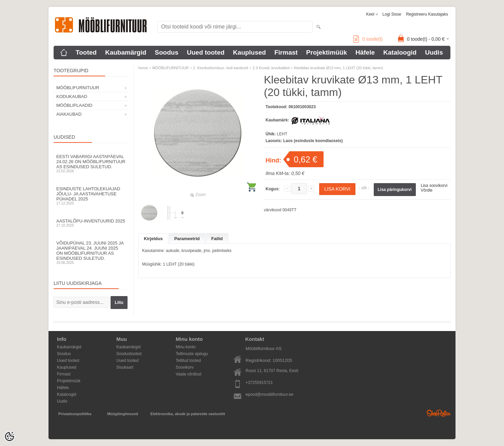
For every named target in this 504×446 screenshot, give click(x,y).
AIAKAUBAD (69, 114)
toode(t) (368, 39)
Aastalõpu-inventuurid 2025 (91, 223)
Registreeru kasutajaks (427, 14)
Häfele (365, 52)
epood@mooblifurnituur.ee (269, 394)
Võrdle (427, 190)
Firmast (286, 52)
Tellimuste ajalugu (192, 354)
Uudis (434, 52)
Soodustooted (129, 354)
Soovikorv (185, 367)
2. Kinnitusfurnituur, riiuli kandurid (220, 68)
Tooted (86, 52)
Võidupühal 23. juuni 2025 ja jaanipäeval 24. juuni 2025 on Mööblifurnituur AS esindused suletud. (91, 253)
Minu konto (186, 347)
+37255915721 (259, 383)
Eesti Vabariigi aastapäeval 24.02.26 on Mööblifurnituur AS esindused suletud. (91, 163)
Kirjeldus (153, 239)
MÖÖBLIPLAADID (74, 105)
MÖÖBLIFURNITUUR (78, 88)
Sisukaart (125, 367)
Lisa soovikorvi (434, 186)
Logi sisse (392, 14)
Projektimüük (327, 52)
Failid (217, 239)
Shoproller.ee (439, 413)
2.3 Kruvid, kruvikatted (271, 68)
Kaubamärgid (126, 52)
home (143, 68)
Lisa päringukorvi (395, 190)
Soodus (167, 52)
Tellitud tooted (188, 361)
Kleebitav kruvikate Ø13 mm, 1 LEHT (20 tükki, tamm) (339, 68)
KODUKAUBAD (72, 96)
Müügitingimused (123, 414)
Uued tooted (206, 52)
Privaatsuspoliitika (75, 414)
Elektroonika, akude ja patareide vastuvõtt (188, 414)
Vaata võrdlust (189, 374)
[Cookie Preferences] (9, 437)
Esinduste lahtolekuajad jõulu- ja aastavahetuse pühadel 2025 (91, 196)
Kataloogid (400, 52)
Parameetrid (187, 239)
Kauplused (249, 52)
